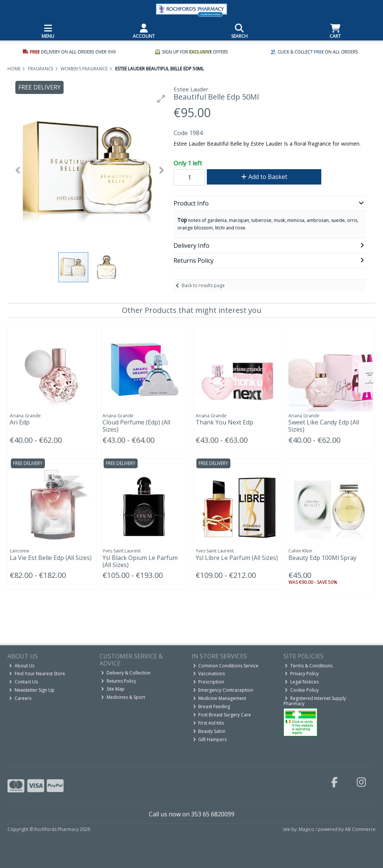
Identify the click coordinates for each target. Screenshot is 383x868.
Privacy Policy (302, 674)
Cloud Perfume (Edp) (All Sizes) (136, 426)
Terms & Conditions (309, 666)
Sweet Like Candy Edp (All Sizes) (324, 426)
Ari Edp (20, 422)
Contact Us (23, 682)
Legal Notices (302, 682)
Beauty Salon (209, 731)
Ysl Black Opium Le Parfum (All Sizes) (140, 561)
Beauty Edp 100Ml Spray (322, 558)
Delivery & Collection (126, 673)
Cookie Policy (302, 690)
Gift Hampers (210, 739)
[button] (161, 99)
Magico (307, 829)
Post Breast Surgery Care (222, 715)
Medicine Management (220, 698)
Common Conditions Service (226, 666)
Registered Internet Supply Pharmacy (315, 701)
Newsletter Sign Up (32, 690)
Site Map (113, 689)
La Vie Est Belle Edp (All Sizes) (51, 558)
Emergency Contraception (223, 690)
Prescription (209, 682)
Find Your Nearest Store (37, 674)
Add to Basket (264, 177)
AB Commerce (360, 829)
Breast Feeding (212, 706)
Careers (20, 698)
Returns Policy (119, 681)
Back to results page (203, 285)
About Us (22, 666)
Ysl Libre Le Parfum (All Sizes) (237, 558)
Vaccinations (209, 674)
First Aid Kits (209, 723)
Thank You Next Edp (224, 422)
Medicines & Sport (123, 697)
